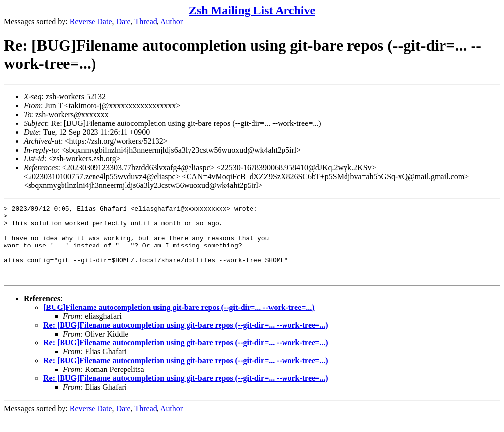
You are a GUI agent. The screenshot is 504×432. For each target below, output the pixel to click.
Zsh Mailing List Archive (252, 10)
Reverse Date (91, 21)
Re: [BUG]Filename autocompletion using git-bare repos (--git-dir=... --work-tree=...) (186, 340)
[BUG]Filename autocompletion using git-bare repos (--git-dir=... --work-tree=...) (179, 322)
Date (124, 21)
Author (172, 21)
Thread (145, 21)
